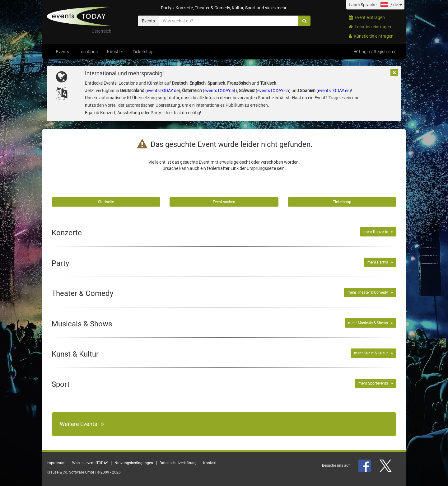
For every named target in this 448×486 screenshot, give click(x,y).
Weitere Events (82, 424)
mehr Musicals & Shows (371, 323)
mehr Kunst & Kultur (373, 353)
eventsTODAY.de (163, 91)
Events (63, 52)
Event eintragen (367, 17)
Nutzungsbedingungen (134, 463)
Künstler (115, 52)
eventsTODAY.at (220, 91)
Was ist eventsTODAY (90, 463)
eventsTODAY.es (334, 91)
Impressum (56, 463)
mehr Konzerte (378, 232)
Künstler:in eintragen (371, 36)
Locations (88, 52)
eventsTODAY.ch (273, 91)
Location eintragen (370, 27)
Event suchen (224, 202)
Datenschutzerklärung (178, 463)
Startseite (106, 202)
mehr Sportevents (376, 383)
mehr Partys (380, 262)
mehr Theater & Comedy (370, 292)
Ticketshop (143, 52)
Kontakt (210, 463)
